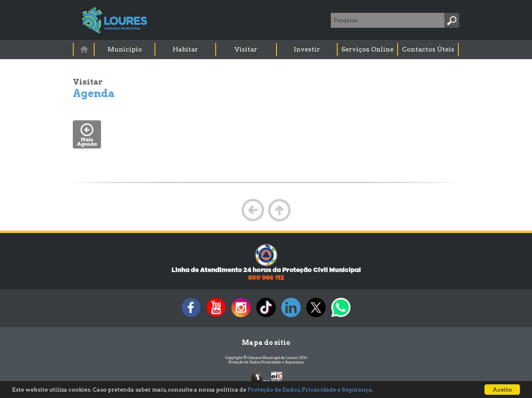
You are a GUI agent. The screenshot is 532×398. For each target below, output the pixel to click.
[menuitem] (84, 49)
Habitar (185, 49)
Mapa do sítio (266, 343)
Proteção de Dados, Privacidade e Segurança (266, 362)
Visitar (246, 49)
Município (125, 49)
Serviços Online (367, 49)
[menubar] (266, 49)
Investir (307, 49)
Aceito (502, 390)
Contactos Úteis (428, 49)
